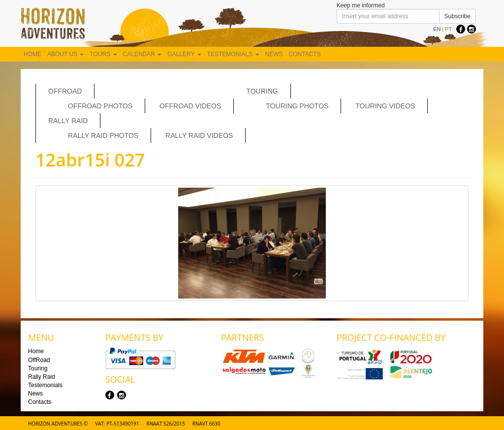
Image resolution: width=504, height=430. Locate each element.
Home (32, 54)
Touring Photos (297, 106)
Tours (103, 54)
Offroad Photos (100, 106)
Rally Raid (68, 121)
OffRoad (65, 91)
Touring (262, 91)
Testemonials (233, 54)
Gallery (184, 54)
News (274, 54)
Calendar (142, 54)
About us (65, 54)
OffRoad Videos (190, 106)
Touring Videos (385, 106)
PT (448, 29)
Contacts (305, 54)
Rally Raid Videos (199, 135)
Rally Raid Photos (103, 135)
